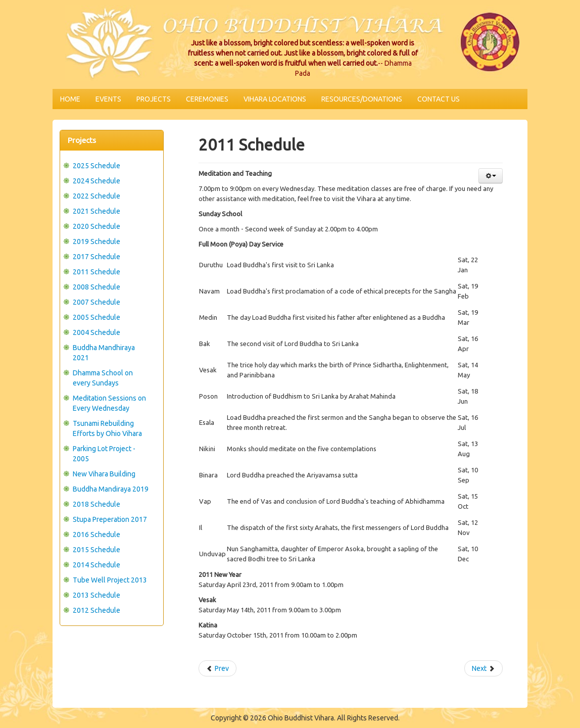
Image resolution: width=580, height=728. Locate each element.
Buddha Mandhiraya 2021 (104, 353)
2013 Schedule (96, 595)
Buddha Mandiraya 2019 (111, 489)
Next (484, 668)
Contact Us (439, 99)
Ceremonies (207, 99)
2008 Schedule (96, 287)
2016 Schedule (96, 535)
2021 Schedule (96, 211)
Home (70, 99)
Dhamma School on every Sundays (103, 378)
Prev (217, 668)
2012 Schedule (96, 610)
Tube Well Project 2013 (110, 580)
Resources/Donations (362, 99)
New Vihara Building (104, 474)
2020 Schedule (96, 226)
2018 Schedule (96, 504)
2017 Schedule (96, 257)
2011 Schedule (96, 272)
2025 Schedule (96, 166)
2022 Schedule (96, 196)
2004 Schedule (96, 332)
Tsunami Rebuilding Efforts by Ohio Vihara (107, 428)
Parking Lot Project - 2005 (104, 454)
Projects (154, 99)
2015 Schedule (96, 550)
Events (108, 99)
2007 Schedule (96, 302)
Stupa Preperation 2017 (110, 519)
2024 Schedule (96, 181)
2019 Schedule (96, 241)
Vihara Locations (275, 99)
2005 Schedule (96, 317)
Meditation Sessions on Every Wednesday (109, 403)
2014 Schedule (96, 565)
